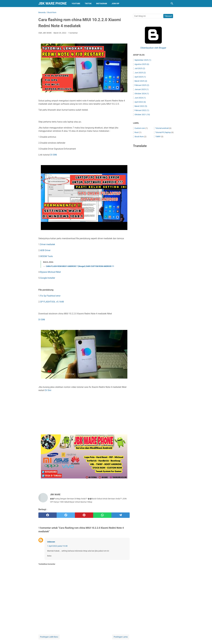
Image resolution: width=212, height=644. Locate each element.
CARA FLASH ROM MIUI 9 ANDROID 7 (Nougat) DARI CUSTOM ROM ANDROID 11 (80, 266)
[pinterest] (84, 515)
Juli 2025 (140, 68)
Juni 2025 (140, 73)
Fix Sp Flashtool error (50, 296)
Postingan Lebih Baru (49, 637)
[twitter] (66, 515)
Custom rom (140, 128)
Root (137, 132)
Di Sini (48, 390)
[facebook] (48, 515)
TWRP (158, 137)
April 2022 (140, 102)
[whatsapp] (102, 515)
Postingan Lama (121, 637)
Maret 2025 (141, 81)
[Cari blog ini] (172, 4)
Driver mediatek (48, 244)
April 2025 (140, 77)
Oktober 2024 (142, 94)
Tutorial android (162, 128)
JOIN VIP (115, 4)
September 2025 (143, 60)
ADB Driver (45, 250)
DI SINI (54, 155)
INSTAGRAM (102, 4)
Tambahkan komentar (47, 564)
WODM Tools (46, 256)
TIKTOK (88, 4)
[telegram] (121, 515)
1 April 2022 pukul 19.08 (57, 546)
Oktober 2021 (142, 115)
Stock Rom (139, 137)
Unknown (51, 542)
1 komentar (73, 33)
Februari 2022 (142, 110)
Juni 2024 (140, 98)
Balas (49, 556)
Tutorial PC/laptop (163, 132)
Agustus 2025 (142, 64)
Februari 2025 (142, 85)
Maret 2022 (141, 106)
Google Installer (48, 278)
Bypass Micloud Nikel (50, 272)
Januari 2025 (142, 89)
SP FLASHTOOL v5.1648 (52, 302)
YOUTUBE (76, 4)
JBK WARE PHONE (53, 3)
